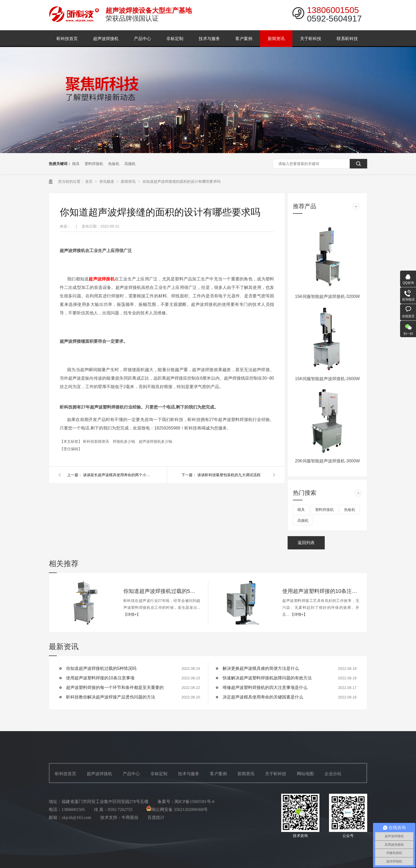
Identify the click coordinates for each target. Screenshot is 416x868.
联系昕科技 (347, 39)
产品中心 (142, 39)
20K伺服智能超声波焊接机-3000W (328, 461)
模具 (76, 164)
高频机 (130, 164)
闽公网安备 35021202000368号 (177, 810)
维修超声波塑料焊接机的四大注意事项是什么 (265, 687)
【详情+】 (132, 614)
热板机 (114, 164)
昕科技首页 (67, 39)
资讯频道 (107, 181)
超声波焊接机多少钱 (155, 441)
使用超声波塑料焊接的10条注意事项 (321, 591)
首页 (89, 181)
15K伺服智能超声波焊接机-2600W (328, 379)
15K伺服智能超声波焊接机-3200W (328, 296)
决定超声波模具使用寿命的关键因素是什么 (263, 697)
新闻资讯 (276, 39)
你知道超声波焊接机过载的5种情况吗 (162, 591)
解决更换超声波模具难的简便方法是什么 (261, 668)
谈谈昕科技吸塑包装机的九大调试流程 (229, 475)
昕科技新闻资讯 (97, 441)
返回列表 (306, 543)
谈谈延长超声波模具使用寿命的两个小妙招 (118, 475)
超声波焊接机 (106, 39)
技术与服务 (209, 39)
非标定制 (175, 39)
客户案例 (244, 39)
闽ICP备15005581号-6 (194, 802)
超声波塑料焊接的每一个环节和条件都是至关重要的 (115, 687)
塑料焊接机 (94, 164)
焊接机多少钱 (124, 441)
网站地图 (305, 774)
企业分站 (333, 774)
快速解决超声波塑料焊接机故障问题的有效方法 (267, 678)
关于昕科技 (311, 39)
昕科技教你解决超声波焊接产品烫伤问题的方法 (111, 697)
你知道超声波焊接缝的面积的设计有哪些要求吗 (181, 181)
